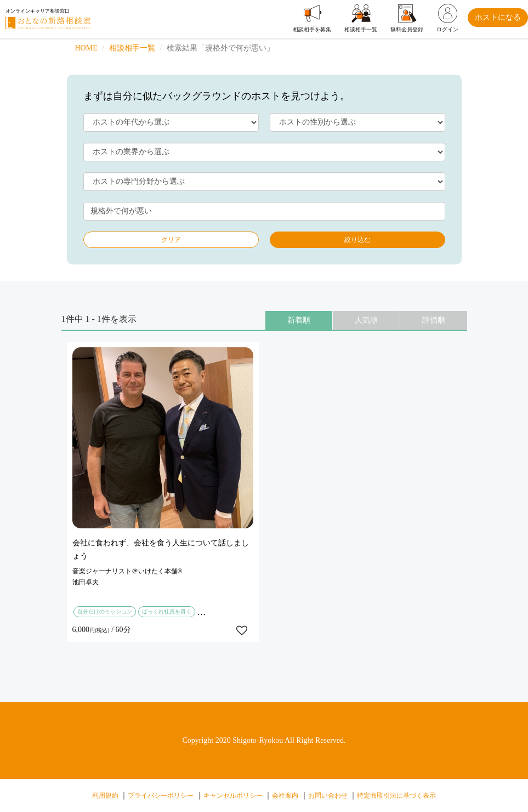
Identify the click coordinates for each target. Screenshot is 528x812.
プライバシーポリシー (161, 796)
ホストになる (498, 17)
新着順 (299, 320)
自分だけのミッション (105, 611)
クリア (171, 240)
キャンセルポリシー (233, 796)
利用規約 (105, 796)
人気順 (366, 320)
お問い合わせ (328, 796)
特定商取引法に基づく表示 (396, 796)
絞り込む (357, 240)
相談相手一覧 (132, 48)
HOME (86, 48)
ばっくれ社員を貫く (167, 611)
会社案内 (285, 796)
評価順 (434, 320)
